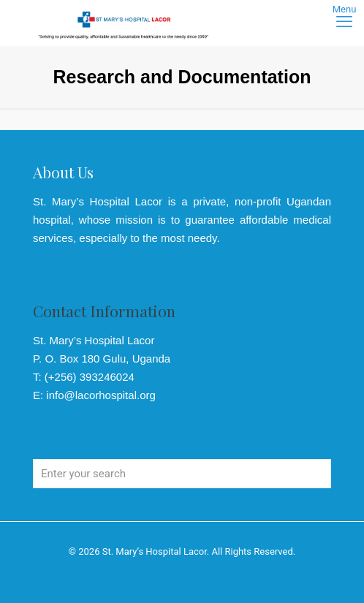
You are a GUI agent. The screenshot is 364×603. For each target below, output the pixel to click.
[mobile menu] (344, 22)
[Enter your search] (182, 474)
